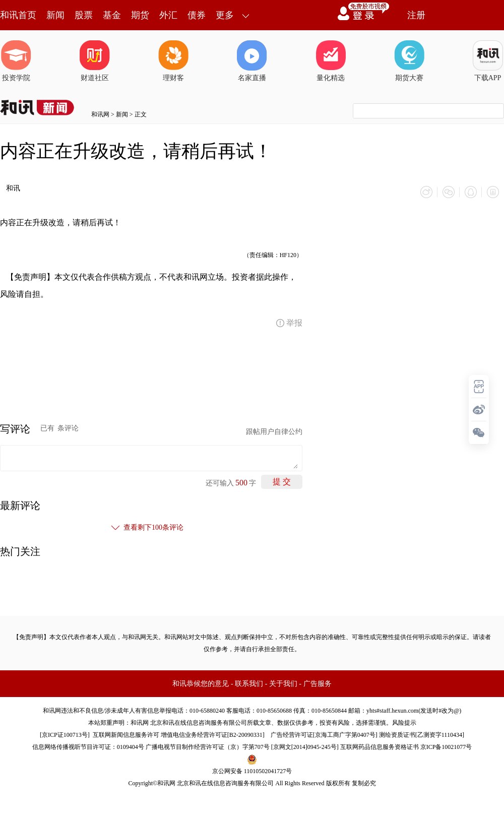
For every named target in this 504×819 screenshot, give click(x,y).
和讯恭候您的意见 (201, 684)
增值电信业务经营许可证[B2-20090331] (213, 735)
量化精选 (331, 61)
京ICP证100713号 (65, 735)
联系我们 (249, 684)
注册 (416, 15)
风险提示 (404, 723)
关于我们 (283, 684)
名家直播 (252, 61)
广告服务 (318, 684)
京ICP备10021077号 (446, 747)
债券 (197, 15)
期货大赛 (409, 61)
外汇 (168, 15)
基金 (112, 15)
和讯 (13, 188)
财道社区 (95, 61)
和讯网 (100, 114)
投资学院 (16, 61)
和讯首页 (18, 15)
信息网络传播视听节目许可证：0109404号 (88, 747)
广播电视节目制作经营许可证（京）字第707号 (208, 747)
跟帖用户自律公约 (274, 432)
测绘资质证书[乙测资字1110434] (422, 735)
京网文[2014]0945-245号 (305, 747)
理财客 (173, 61)
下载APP (488, 61)
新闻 (55, 15)
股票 (84, 15)
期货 (140, 15)
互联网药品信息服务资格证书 (380, 747)
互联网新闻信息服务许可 (126, 735)
